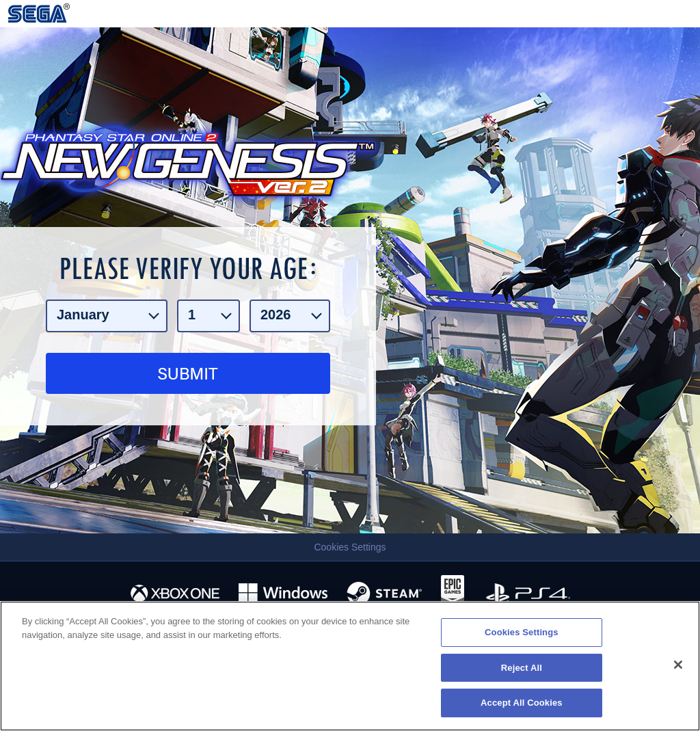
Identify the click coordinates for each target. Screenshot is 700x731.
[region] (350, 666)
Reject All (522, 668)
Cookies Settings (350, 547)
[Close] (678, 665)
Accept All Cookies (522, 703)
